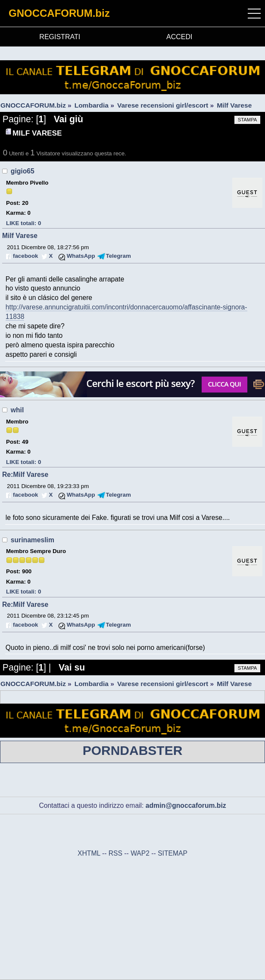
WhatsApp (81, 256)
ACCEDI (179, 37)
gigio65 (23, 171)
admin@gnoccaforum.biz (186, 805)
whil (17, 410)
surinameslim (33, 540)
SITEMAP (173, 853)
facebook (25, 256)
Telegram (118, 256)
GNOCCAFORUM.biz (59, 13)
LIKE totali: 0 (23, 223)
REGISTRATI (60, 37)
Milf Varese (20, 236)
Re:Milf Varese (25, 475)
